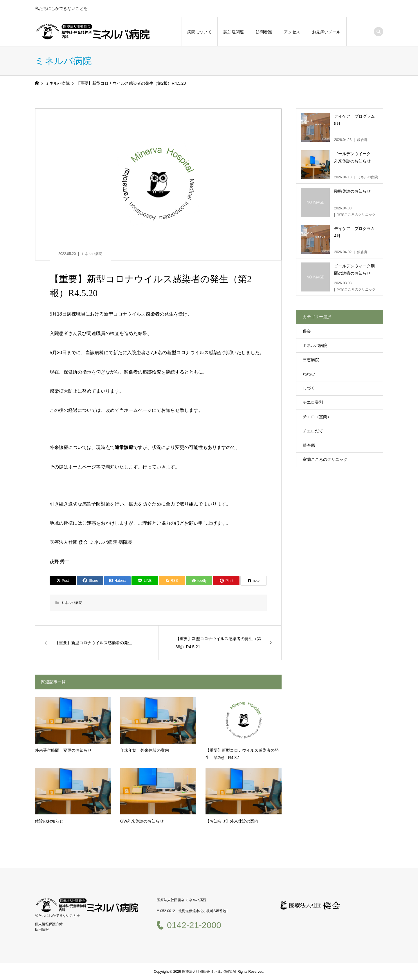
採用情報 (42, 930)
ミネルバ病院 (92, 254)
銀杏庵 (309, 445)
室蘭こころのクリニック (325, 459)
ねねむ (309, 374)
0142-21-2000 (194, 925)
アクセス (292, 32)
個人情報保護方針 (49, 924)
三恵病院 (311, 360)
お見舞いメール (326, 32)
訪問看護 (264, 32)
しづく (309, 388)
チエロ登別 (313, 402)
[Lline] (145, 581)
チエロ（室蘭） (317, 417)
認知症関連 (234, 32)
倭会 (307, 331)
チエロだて (313, 431)
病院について (199, 32)
